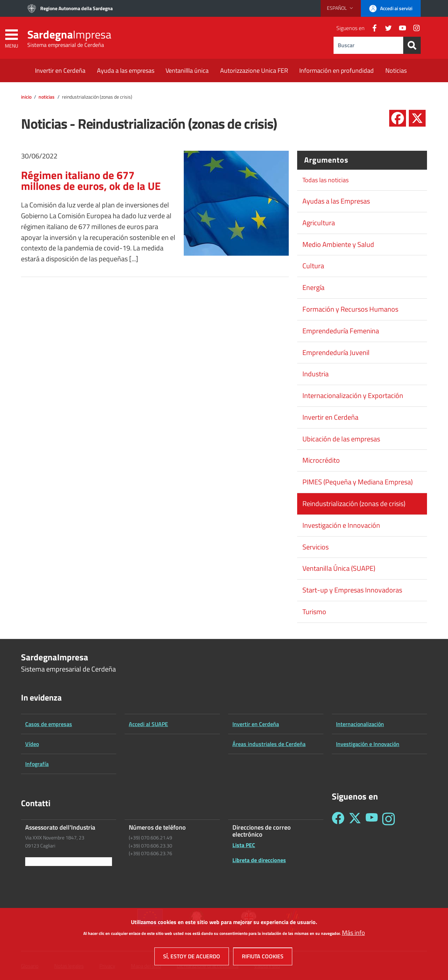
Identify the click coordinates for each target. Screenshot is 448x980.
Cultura (313, 266)
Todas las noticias (325, 180)
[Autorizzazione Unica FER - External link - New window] (254, 71)
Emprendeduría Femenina (341, 331)
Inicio (26, 97)
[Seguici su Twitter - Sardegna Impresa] (355, 819)
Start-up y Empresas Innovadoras (352, 590)
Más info (353, 933)
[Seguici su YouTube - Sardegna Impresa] (372, 819)
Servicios (316, 547)
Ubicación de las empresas (341, 439)
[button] (341, 8)
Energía (313, 287)
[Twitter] (386, 28)
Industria (316, 374)
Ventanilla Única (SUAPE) (339, 568)
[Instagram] (414, 28)
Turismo (314, 612)
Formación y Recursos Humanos (350, 309)
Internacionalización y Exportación (353, 396)
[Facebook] (372, 28)
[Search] (412, 45)
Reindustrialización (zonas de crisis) (354, 504)
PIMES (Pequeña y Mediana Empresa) (358, 482)
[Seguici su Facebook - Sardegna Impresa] (338, 819)
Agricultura (319, 223)
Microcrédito (321, 460)
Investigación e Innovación (341, 525)
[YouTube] (400, 28)
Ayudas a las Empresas (336, 201)
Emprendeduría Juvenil (336, 353)
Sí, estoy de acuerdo (192, 956)
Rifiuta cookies (263, 956)
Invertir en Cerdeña (330, 417)
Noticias (47, 97)
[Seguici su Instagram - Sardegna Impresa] (388, 819)
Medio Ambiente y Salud (338, 244)
